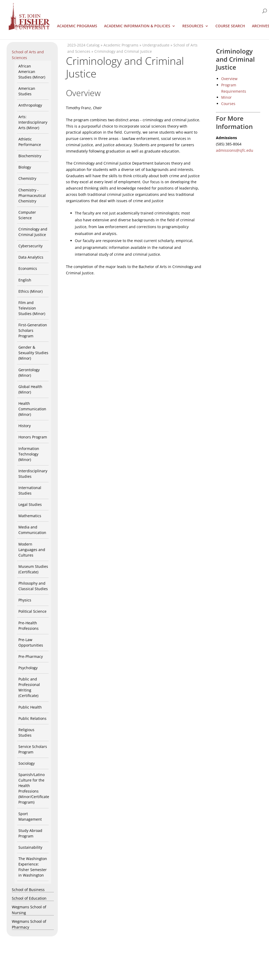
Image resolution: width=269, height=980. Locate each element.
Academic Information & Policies (137, 26)
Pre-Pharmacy (31, 656)
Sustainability (30, 847)
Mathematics (30, 516)
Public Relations (32, 718)
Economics (28, 268)
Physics (25, 600)
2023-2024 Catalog (83, 45)
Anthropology (30, 105)
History (25, 426)
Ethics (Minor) (30, 291)
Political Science (32, 611)
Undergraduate (29, 26)
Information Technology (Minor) (29, 454)
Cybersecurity (30, 246)
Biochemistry (30, 156)
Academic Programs (77, 26)
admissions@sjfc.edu (235, 150)
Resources (193, 26)
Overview (229, 79)
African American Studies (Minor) (32, 72)
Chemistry (27, 178)
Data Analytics (31, 257)
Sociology (27, 763)
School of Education (29, 898)
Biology (25, 167)
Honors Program (33, 437)
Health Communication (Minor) (32, 409)
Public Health (30, 707)
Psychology (28, 668)
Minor (226, 97)
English (25, 280)
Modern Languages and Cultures (32, 550)
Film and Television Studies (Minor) (32, 308)
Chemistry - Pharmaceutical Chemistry (32, 195)
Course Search (230, 26)
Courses (228, 104)
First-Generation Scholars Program (33, 330)
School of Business (28, 890)
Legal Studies (30, 504)
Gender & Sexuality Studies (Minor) (33, 353)
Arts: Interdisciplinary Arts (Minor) (33, 122)
